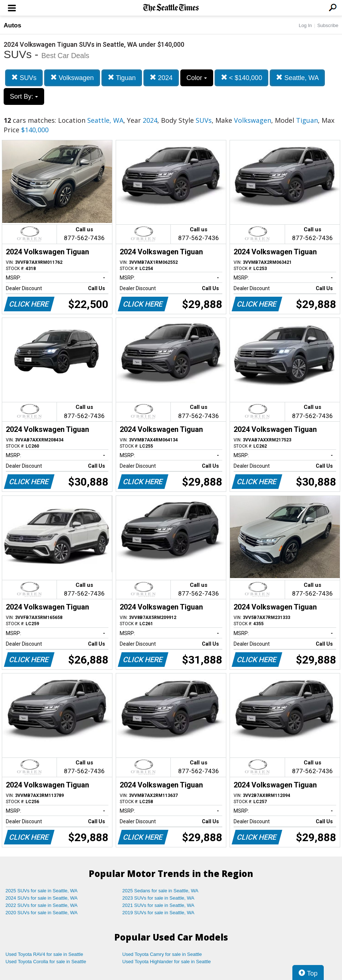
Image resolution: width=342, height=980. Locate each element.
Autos (12, 25)
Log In (305, 25)
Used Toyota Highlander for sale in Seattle (167, 962)
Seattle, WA (297, 78)
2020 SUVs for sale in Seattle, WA (42, 913)
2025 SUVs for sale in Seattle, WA (42, 891)
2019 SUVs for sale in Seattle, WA (158, 913)
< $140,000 (242, 78)
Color (197, 78)
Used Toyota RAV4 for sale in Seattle (44, 954)
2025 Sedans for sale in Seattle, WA (160, 891)
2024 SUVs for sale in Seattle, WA (42, 898)
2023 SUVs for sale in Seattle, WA (158, 898)
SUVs (24, 78)
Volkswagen (72, 78)
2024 (161, 78)
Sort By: (24, 96)
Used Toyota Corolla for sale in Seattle (46, 962)
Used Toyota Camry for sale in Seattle (162, 954)
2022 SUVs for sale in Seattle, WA (42, 905)
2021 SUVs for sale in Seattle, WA (158, 905)
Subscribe (328, 25)
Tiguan (122, 78)
